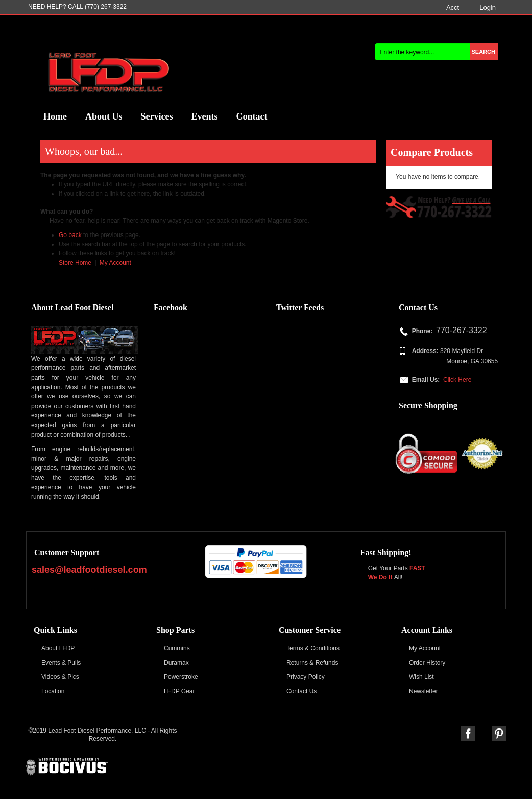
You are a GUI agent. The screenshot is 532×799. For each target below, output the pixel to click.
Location (53, 691)
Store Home (75, 263)
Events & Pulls (61, 663)
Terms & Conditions (313, 648)
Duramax (176, 663)
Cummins (177, 648)
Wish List (421, 677)
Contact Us (301, 691)
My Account (115, 263)
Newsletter (424, 691)
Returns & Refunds (312, 663)
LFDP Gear (179, 691)
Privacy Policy (306, 677)
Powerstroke (181, 677)
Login (488, 7)
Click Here (457, 380)
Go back (70, 235)
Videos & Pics (60, 677)
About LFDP (58, 648)
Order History (427, 663)
